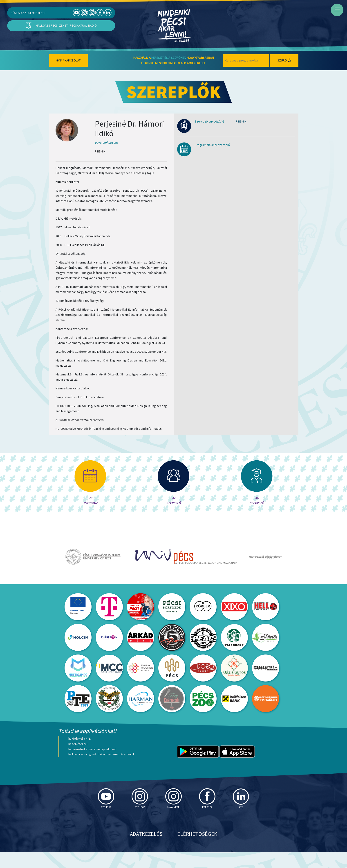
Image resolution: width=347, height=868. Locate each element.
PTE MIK (241, 121)
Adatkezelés (146, 850)
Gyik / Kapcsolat (68, 60)
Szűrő (284, 60)
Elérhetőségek (197, 850)
